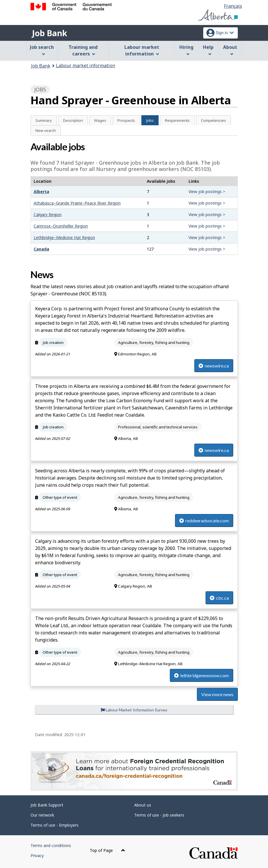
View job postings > (207, 192)
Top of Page (108, 850)
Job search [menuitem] (42, 50)
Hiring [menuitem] (186, 50)
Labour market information (85, 66)
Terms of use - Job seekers (159, 815)
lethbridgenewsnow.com (202, 675)
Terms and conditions (51, 845)
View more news (217, 694)
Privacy (37, 856)
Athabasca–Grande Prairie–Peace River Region (77, 203)
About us (143, 805)
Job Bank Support (47, 805)
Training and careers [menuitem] (83, 50)
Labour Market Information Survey (134, 710)
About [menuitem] (230, 50)
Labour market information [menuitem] (142, 50)
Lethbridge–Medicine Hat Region (64, 237)
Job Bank (50, 33)
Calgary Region (48, 214)
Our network (42, 815)
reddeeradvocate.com (204, 520)
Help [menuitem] (208, 50)
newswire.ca (214, 366)
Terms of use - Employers (55, 825)
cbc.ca (219, 598)
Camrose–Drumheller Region (61, 226)
